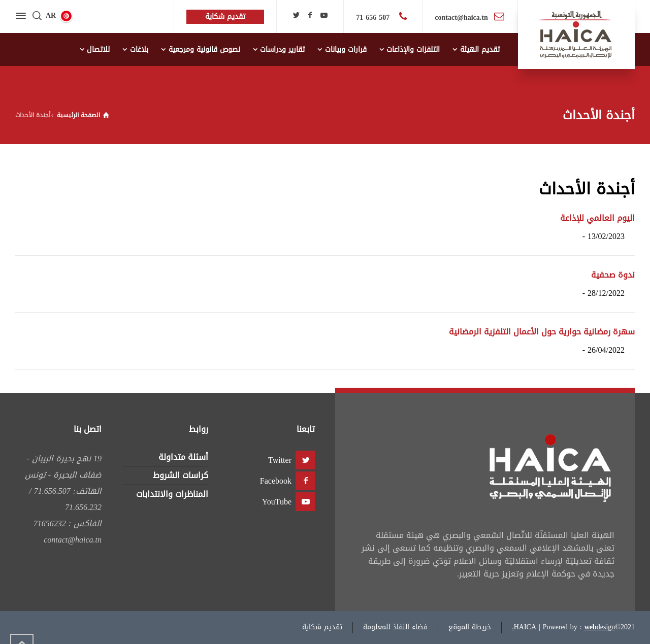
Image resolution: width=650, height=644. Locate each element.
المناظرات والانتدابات (172, 494)
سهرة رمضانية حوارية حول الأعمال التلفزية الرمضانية (542, 332)
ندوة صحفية (613, 275)
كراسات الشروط (181, 475)
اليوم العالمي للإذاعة (597, 218)
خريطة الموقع (470, 627)
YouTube (277, 502)
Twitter (280, 460)
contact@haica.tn (461, 18)
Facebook (276, 481)
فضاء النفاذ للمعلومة (395, 627)
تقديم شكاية (322, 627)
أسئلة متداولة (183, 457)
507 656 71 (374, 18)
